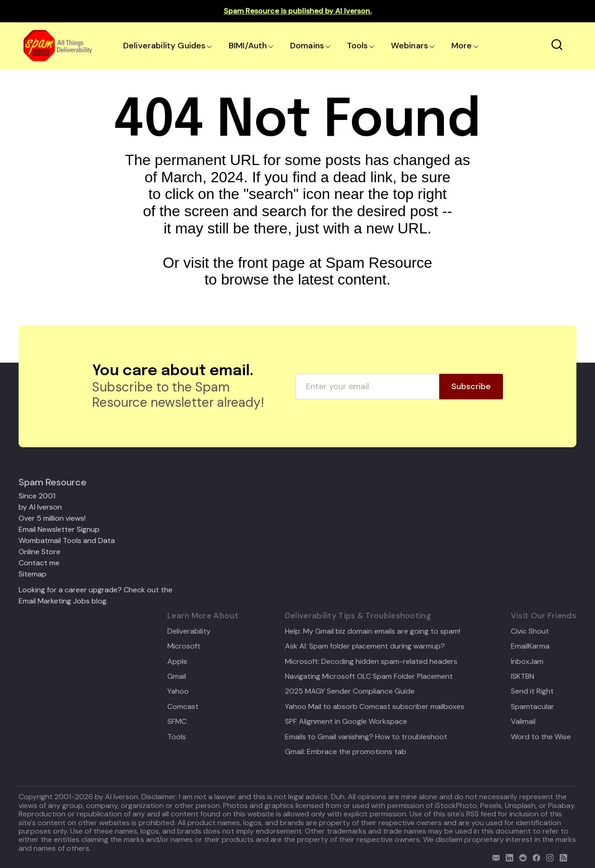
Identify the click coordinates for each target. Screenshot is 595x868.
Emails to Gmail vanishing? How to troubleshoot (366, 737)
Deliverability (189, 631)
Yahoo (178, 691)
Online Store (40, 552)
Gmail (177, 676)
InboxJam (527, 662)
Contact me (39, 563)
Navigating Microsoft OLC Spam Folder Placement (369, 676)
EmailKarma (530, 646)
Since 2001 (37, 496)
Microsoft (184, 646)
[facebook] (534, 857)
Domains (307, 46)
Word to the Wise (541, 737)
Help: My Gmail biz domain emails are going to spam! (373, 631)
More (462, 46)
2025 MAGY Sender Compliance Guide (350, 691)
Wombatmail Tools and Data (67, 540)
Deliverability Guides (164, 46)
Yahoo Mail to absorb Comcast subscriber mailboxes (375, 707)
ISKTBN (522, 676)
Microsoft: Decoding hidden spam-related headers (371, 662)
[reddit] (521, 857)
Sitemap (33, 574)
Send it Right (532, 691)
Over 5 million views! (52, 518)
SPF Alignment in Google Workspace (346, 722)
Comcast (183, 707)
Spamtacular (532, 707)
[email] (494, 857)
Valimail (523, 722)
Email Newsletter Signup (59, 529)
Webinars (410, 46)
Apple (177, 662)
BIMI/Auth (248, 46)
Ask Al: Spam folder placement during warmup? (365, 646)
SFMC (177, 722)
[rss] (561, 857)
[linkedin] (507, 857)
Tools (357, 46)
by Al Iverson (40, 507)
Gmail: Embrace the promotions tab (346, 752)
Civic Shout (530, 631)
